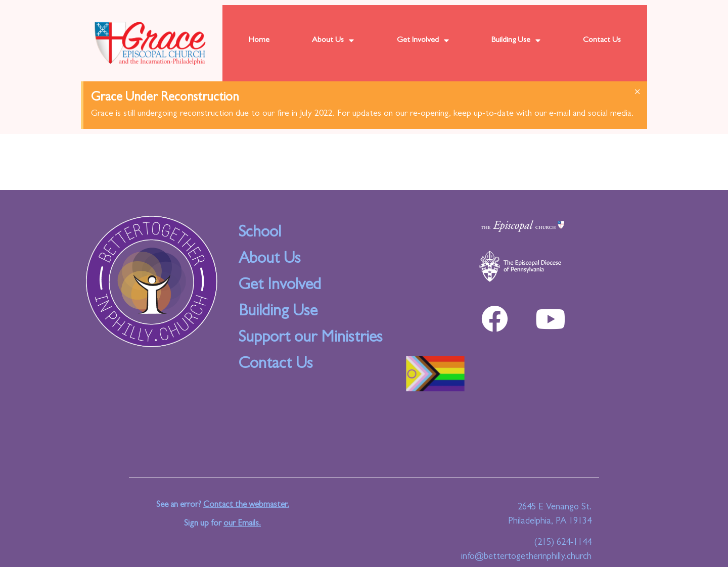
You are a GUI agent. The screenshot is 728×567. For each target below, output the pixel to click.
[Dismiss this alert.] (637, 93)
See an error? (223, 505)
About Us (333, 40)
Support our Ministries (311, 339)
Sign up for (222, 524)
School (260, 233)
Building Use (516, 40)
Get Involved (423, 40)
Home (259, 40)
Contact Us (602, 40)
